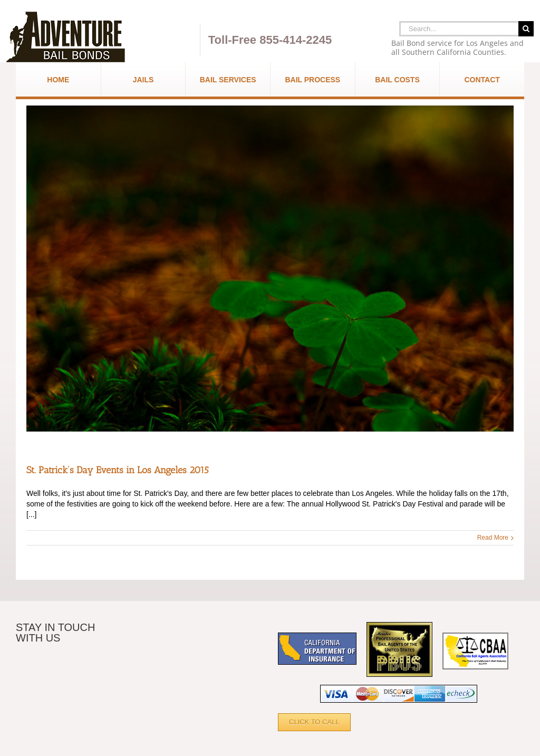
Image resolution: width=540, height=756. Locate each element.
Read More (493, 538)
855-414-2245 (296, 40)
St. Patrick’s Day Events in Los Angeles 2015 (118, 470)
